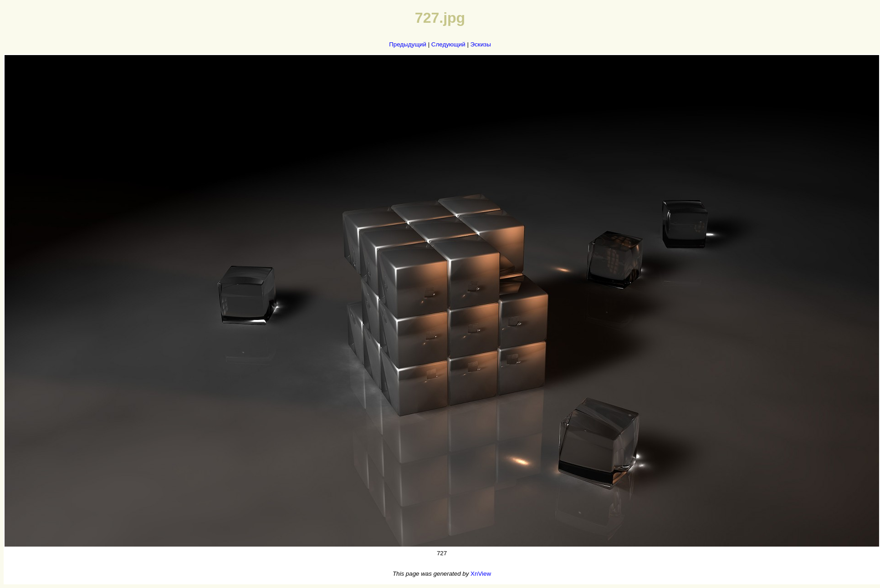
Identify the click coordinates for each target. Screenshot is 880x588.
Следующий (448, 44)
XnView (481, 574)
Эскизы (481, 44)
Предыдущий (408, 44)
